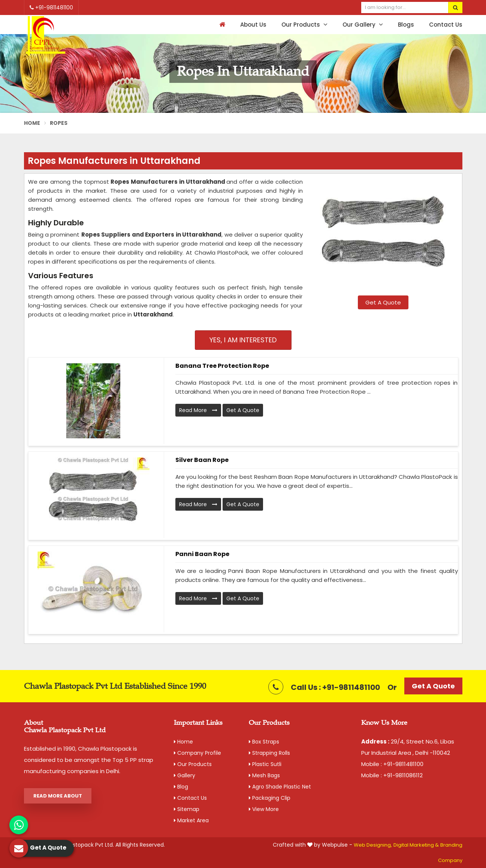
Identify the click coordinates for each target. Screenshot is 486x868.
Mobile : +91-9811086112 (392, 775)
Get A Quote (383, 302)
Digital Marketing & (416, 845)
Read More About (58, 796)
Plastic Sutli (265, 764)
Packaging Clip (270, 798)
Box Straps (264, 742)
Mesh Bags (264, 775)
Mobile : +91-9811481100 (392, 764)
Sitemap (187, 809)
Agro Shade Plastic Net (280, 787)
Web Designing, (373, 845)
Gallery (185, 775)
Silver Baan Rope (202, 460)
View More (264, 809)
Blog (181, 787)
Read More (198, 410)
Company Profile (197, 753)
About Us (253, 25)
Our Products (304, 25)
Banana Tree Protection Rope (222, 366)
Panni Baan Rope (202, 554)
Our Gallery (363, 25)
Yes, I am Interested (243, 340)
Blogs (406, 25)
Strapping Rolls (269, 753)
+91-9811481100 (51, 7)
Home (32, 123)
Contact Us (446, 25)
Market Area (191, 820)
